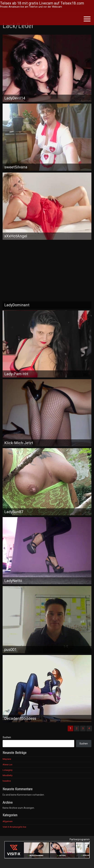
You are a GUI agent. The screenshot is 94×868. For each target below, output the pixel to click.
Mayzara (7, 759)
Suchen (7, 737)
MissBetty (8, 775)
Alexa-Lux (7, 764)
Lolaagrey (8, 770)
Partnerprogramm (80, 839)
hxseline (7, 781)
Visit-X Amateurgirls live (14, 827)
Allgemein (8, 821)
